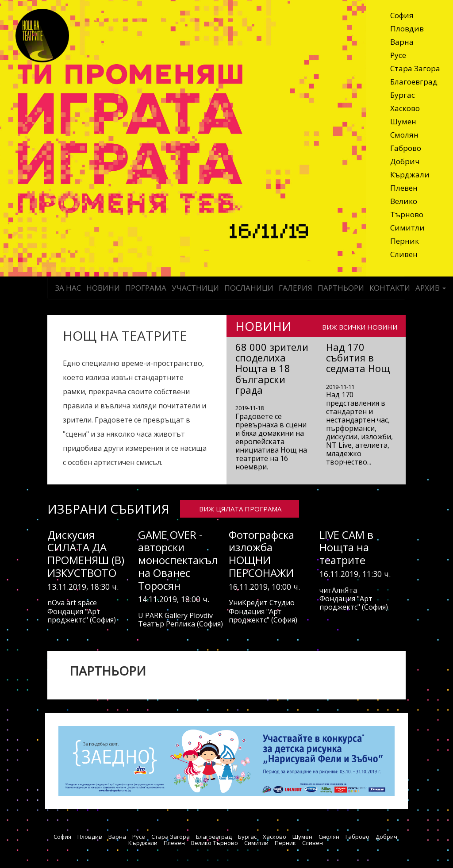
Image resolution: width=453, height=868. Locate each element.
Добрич (405, 161)
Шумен (403, 121)
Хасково (405, 108)
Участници (195, 288)
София (402, 15)
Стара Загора (415, 68)
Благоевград (414, 82)
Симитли (407, 228)
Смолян (404, 135)
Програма (146, 288)
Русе (398, 55)
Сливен (404, 254)
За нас (68, 288)
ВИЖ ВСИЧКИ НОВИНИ (360, 326)
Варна (402, 42)
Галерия (296, 288)
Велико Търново (407, 208)
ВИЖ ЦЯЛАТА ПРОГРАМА (240, 509)
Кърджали (410, 175)
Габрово (406, 148)
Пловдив (407, 29)
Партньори (341, 288)
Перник (405, 241)
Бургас (403, 95)
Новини (103, 288)
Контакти (390, 288)
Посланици (249, 288)
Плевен (404, 188)
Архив (431, 288)
